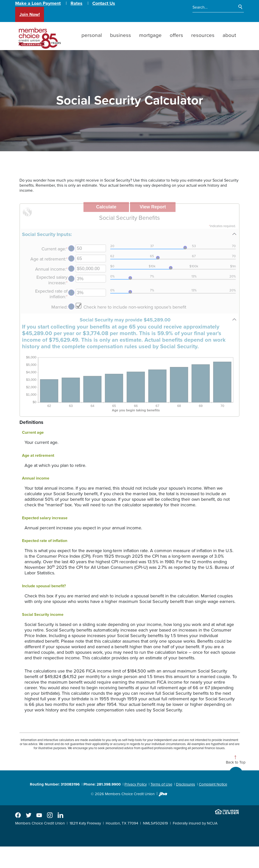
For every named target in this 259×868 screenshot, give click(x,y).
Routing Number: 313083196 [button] (55, 784)
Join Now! (30, 14)
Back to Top (236, 762)
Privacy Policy (136, 784)
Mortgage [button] (150, 35)
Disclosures (186, 784)
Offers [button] (176, 35)
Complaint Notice (213, 784)
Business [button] (121, 35)
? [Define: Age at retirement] (71, 259)
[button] (129, 234)
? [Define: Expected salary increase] (71, 279)
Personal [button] (92, 35)
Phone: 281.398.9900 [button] (102, 784)
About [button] (229, 35)
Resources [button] (203, 35)
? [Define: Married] (71, 307)
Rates (77, 3)
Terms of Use (161, 784)
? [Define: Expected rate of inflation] (71, 293)
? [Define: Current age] (71, 248)
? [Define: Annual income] (71, 269)
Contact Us (104, 3)
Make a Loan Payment (38, 3)
